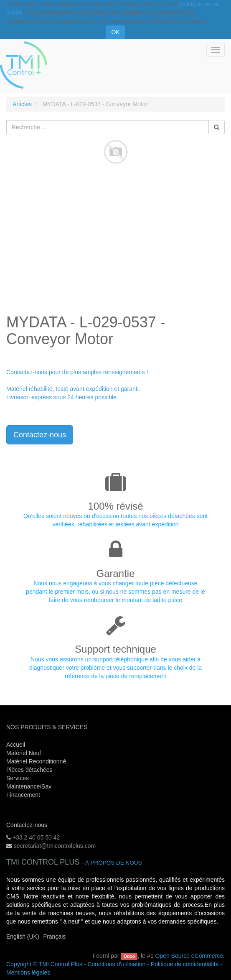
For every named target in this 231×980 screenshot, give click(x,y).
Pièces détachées (29, 770)
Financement (23, 795)
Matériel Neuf (24, 753)
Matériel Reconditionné (36, 761)
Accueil (16, 745)
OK (115, 32)
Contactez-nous (40, 435)
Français (55, 937)
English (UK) (23, 937)
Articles (22, 104)
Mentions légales (28, 972)
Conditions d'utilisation (116, 964)
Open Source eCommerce (189, 956)
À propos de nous (114, 863)
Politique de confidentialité (185, 964)
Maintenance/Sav (29, 786)
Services (18, 778)
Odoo (129, 956)
